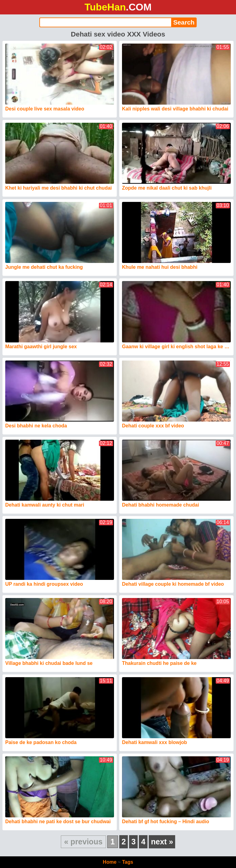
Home (110, 862)
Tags (128, 862)
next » (162, 842)
